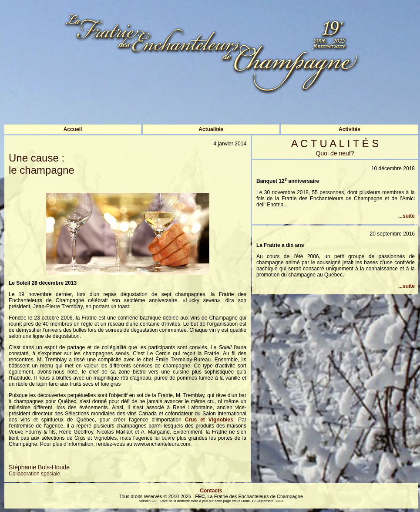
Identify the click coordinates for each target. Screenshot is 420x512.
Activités (349, 129)
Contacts (211, 491)
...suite (407, 216)
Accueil (73, 129)
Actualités (211, 129)
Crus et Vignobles (209, 420)
